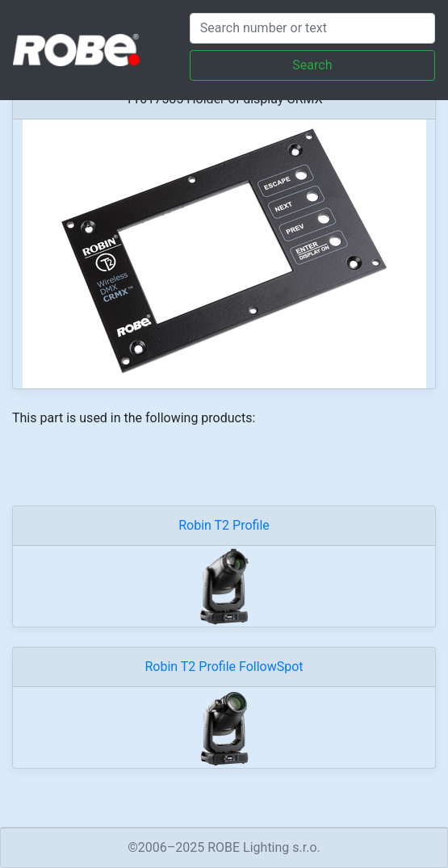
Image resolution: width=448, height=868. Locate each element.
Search (312, 65)
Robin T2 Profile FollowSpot (224, 667)
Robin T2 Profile (224, 525)
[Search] (312, 28)
